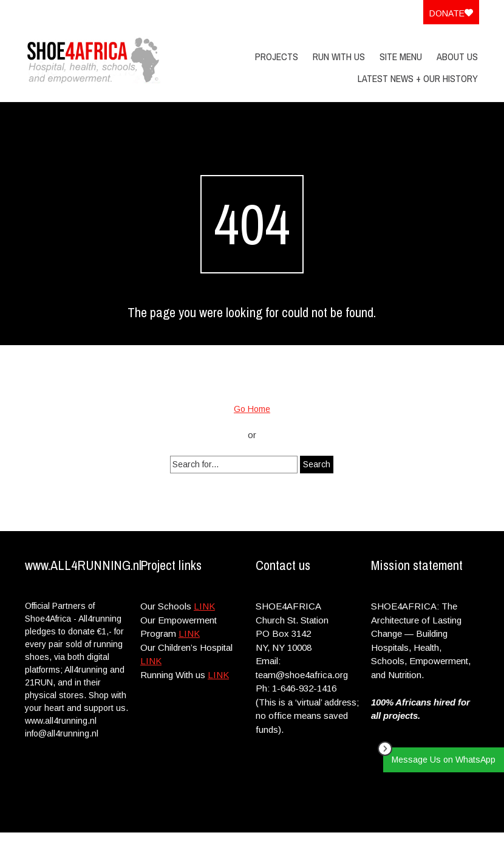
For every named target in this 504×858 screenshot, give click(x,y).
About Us (457, 57)
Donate (451, 13)
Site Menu (401, 57)
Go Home (252, 409)
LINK (204, 606)
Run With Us (339, 57)
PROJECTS (277, 57)
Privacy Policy (401, 845)
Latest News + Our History (418, 78)
